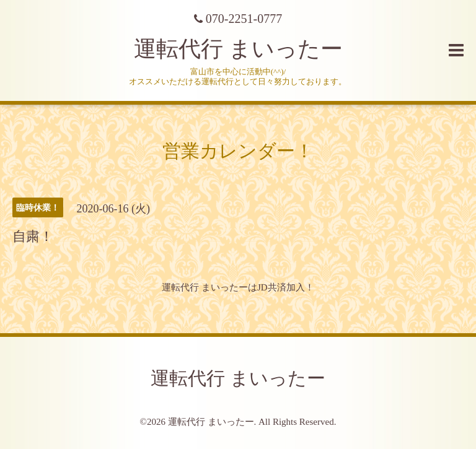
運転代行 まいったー (238, 49)
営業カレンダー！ (238, 151)
